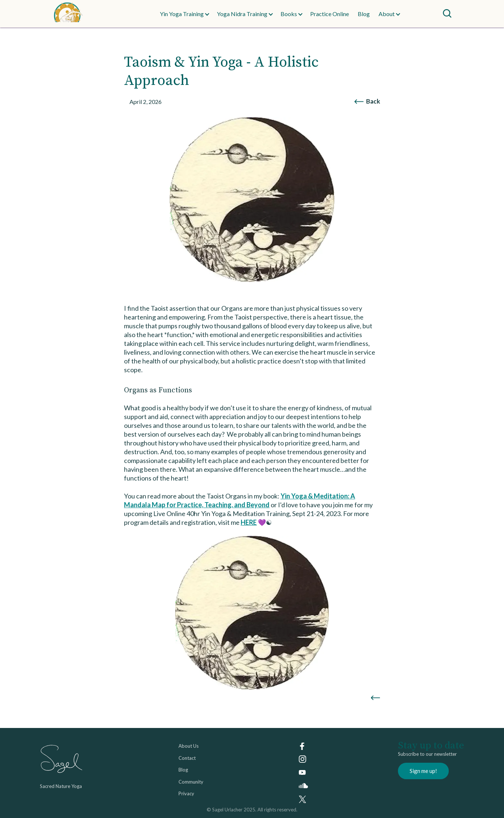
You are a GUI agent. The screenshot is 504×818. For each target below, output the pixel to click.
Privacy (186, 793)
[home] (83, 14)
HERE (249, 522)
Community (191, 782)
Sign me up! (423, 771)
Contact (187, 758)
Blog (364, 14)
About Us (189, 746)
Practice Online (330, 14)
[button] (182, 14)
